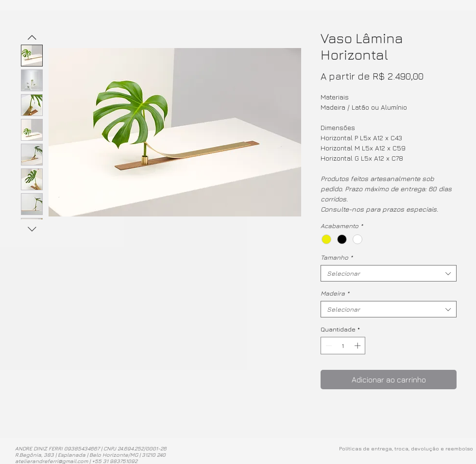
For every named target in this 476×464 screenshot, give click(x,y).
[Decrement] (328, 346)
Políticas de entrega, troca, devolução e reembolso (406, 448)
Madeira (335, 293)
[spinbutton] (343, 346)
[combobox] (389, 273)
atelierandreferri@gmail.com (51, 461)
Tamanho (337, 257)
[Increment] (358, 346)
